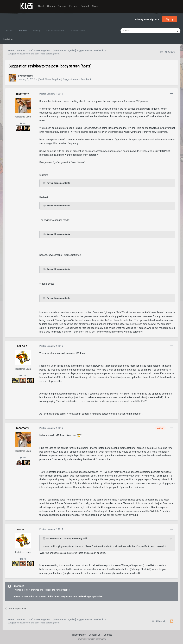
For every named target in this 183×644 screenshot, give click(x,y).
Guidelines (8, 39)
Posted (51, 94)
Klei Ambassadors (55, 31)
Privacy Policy (78, 635)
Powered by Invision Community (91, 639)
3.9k (23, 376)
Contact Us (95, 635)
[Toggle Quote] (44, 538)
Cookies (108, 635)
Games (51, 6)
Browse (9, 31)
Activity (37, 31)
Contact (85, 6)
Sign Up (170, 19)
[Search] (139, 31)
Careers (62, 6)
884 (23, 123)
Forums (73, 6)
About (41, 6)
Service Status (78, 31)
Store (95, 6)
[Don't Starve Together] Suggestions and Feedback (65, 79)
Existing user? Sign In (147, 19)
